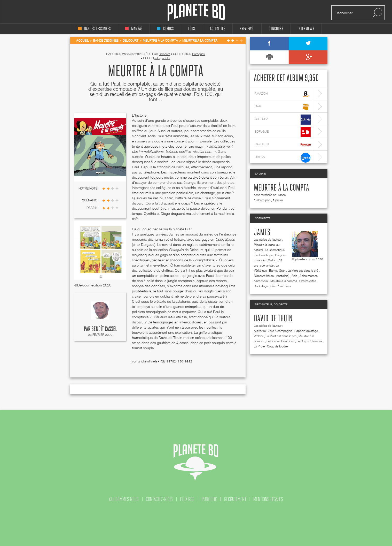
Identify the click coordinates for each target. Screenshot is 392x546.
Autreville (260, 331)
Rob (294, 276)
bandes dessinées (94, 29)
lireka (283, 158)
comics (165, 29)
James (262, 233)
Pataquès (198, 54)
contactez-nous (159, 499)
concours (276, 29)
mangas (134, 29)
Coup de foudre (277, 346)
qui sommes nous (124, 499)
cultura (283, 120)
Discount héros (264, 276)
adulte (166, 58)
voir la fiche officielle (145, 361)
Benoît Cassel (104, 329)
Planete (196, 13)
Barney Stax (277, 271)
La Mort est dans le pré (303, 271)
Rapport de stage (306, 331)
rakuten (283, 145)
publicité (209, 499)
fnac (283, 107)
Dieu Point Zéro (281, 286)
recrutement (235, 499)
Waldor (259, 336)
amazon (283, 94)
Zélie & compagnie (280, 331)
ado (157, 58)
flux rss (187, 499)
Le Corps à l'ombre (309, 341)
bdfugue (283, 132)
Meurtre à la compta (281, 188)
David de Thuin (273, 319)
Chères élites (308, 281)
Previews (247, 29)
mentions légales (268, 499)
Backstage (261, 286)
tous (191, 29)
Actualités (218, 29)
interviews (306, 29)
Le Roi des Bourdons (280, 341)
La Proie (259, 346)
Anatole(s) (283, 276)
